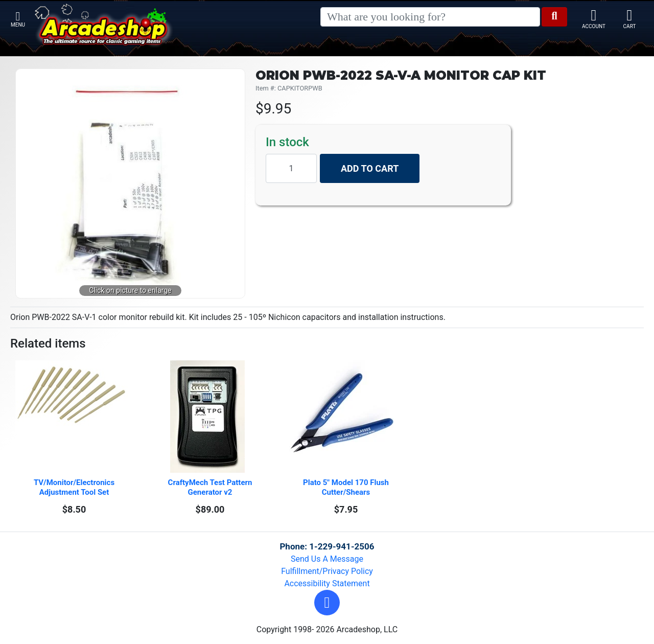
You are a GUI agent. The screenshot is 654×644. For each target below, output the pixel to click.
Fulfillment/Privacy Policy (327, 571)
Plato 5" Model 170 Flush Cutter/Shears (347, 487)
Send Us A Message (327, 559)
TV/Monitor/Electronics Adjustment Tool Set (75, 487)
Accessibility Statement (327, 583)
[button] (327, 603)
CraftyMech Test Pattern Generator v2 (211, 487)
